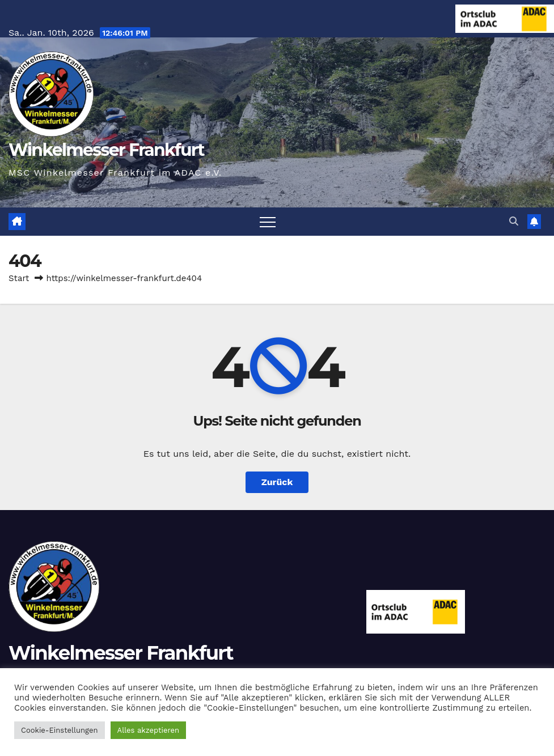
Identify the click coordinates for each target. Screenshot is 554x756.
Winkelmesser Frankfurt (106, 150)
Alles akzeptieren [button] (148, 730)
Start (19, 278)
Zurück (277, 482)
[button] (514, 221)
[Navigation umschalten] (268, 222)
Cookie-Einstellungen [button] (60, 730)
